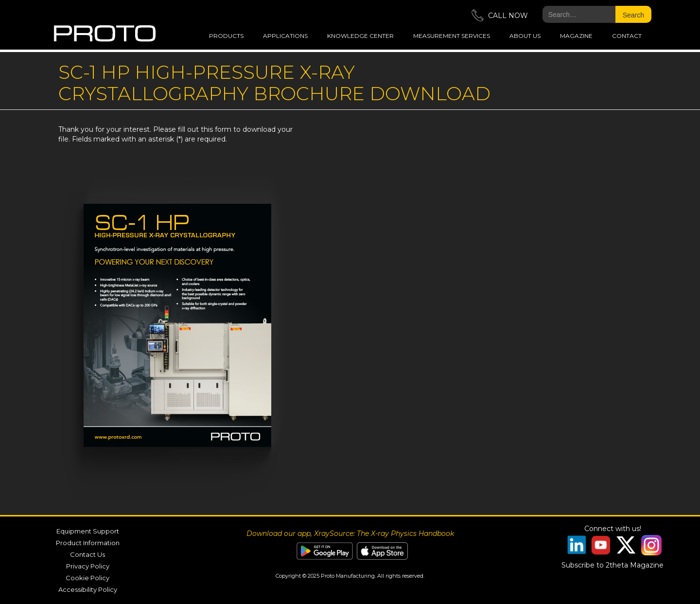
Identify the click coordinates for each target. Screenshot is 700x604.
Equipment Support (88, 531)
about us (525, 36)
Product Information (88, 543)
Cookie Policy (87, 578)
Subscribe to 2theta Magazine (612, 565)
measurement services (452, 36)
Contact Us (87, 554)
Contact (627, 36)
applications (285, 36)
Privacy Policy (88, 566)
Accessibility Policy (88, 589)
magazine (576, 36)
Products (226, 36)
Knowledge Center (360, 36)
